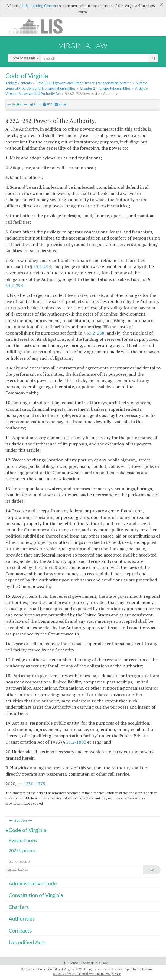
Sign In (116, 974)
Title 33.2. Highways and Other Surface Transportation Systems (84, 83)
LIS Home (71, 963)
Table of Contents (19, 83)
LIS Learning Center (39, 6)
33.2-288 (95, 333)
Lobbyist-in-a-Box (94, 963)
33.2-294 (42, 266)
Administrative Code (33, 883)
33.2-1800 (76, 742)
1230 (28, 784)
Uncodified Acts (27, 942)
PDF (48, 104)
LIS (39, 26)
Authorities (22, 919)
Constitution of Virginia (36, 895)
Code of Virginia (25, 58)
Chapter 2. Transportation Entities (105, 88)
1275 (40, 784)
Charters (19, 907)
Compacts (20, 931)
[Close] (162, 5)
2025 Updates (22, 850)
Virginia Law (83, 46)
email (61, 104)
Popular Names (23, 840)
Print (35, 104)
